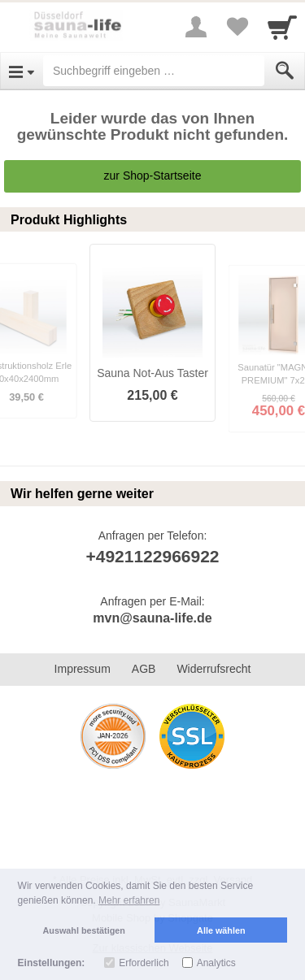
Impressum (83, 669)
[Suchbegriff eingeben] (154, 71)
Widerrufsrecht (213, 669)
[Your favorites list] (237, 27)
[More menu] (196, 27)
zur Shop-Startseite (153, 176)
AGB (144, 669)
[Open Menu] (22, 71)
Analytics (216, 963)
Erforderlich (144, 963)
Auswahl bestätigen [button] (84, 930)
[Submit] (285, 71)
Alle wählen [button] (221, 930)
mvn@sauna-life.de (152, 618)
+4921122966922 (152, 556)
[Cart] (282, 27)
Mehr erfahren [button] (129, 900)
